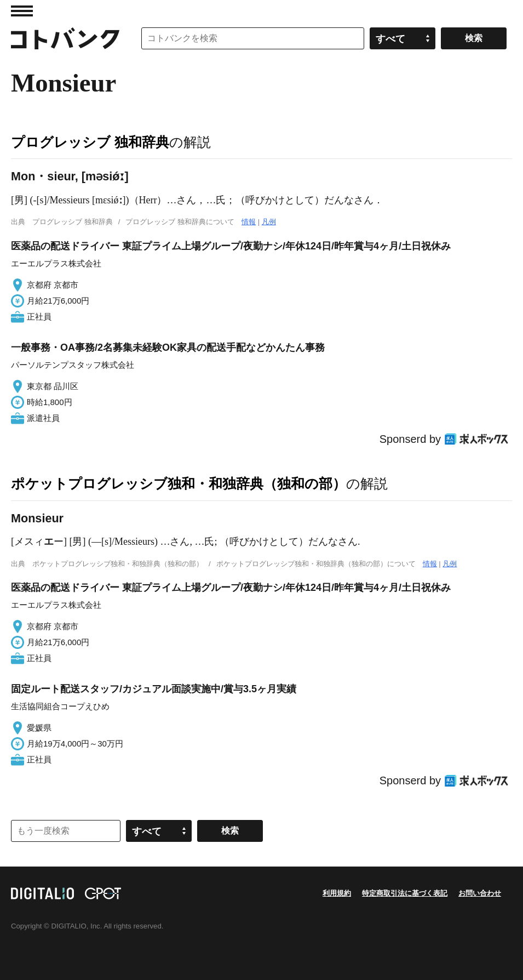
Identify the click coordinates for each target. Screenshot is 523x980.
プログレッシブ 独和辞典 (90, 142)
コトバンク (65, 38)
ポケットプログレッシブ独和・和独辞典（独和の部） (179, 483)
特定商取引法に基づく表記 (405, 893)
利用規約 (337, 893)
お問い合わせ (480, 893)
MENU (22, 11)
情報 (249, 222)
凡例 (269, 222)
